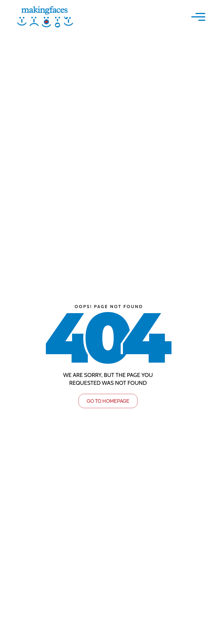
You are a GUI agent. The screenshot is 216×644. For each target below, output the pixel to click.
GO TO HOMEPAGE (108, 401)
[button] (198, 17)
